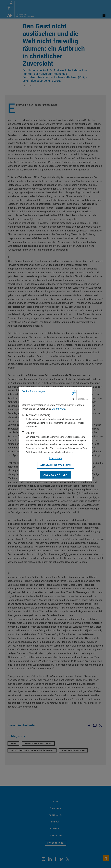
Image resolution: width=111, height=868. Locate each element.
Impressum (56, 458)
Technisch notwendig (38, 415)
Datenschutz (59, 409)
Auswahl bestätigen (56, 465)
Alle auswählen (56, 475)
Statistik (30, 433)
